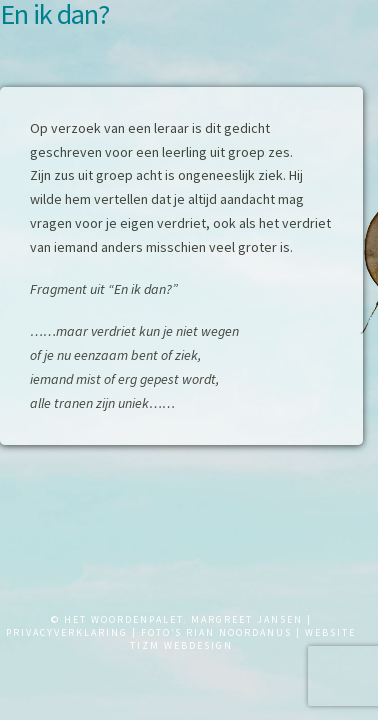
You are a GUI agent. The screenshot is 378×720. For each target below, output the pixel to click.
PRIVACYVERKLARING (67, 632)
